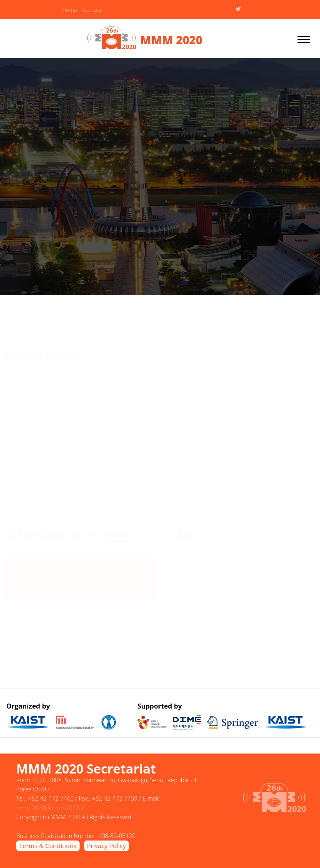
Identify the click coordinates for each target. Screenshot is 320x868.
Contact (92, 10)
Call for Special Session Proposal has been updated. (97, 492)
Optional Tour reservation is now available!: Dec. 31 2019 (126, 390)
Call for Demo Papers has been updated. (81, 449)
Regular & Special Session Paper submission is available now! (111, 463)
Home (70, 10)
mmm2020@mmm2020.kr (51, 808)
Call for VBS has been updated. (66, 478)
